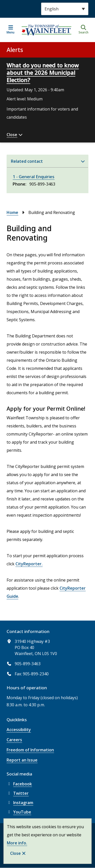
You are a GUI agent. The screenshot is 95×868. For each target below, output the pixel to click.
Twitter (18, 793)
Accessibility (19, 730)
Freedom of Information (30, 750)
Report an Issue (22, 760)
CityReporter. (29, 564)
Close (15, 853)
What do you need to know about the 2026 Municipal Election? (43, 73)
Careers (14, 740)
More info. (17, 843)
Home (12, 212)
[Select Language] (65, 9)
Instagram (20, 803)
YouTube (19, 812)
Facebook (19, 784)
